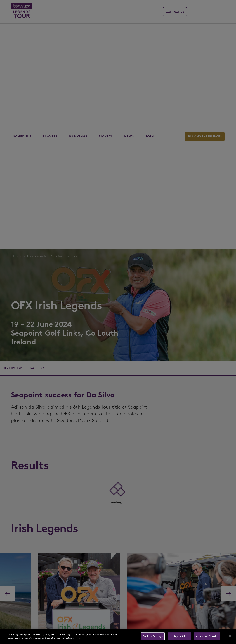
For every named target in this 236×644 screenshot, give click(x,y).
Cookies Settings (153, 636)
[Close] (230, 636)
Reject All (179, 636)
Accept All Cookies (207, 636)
